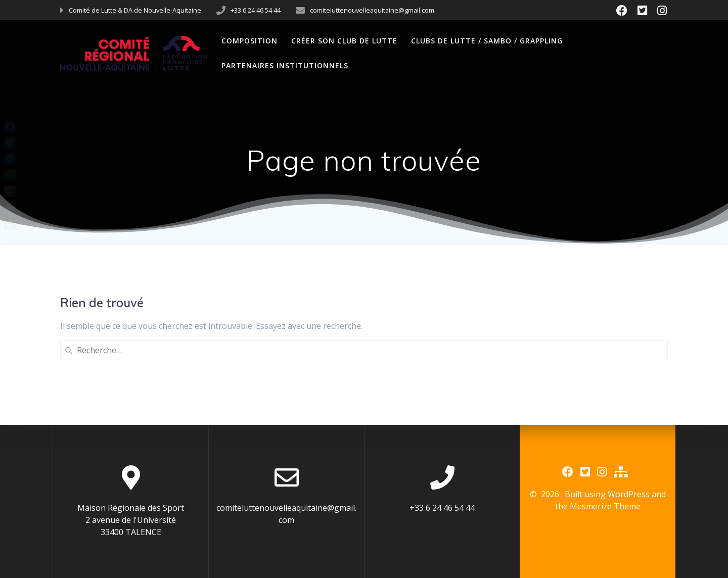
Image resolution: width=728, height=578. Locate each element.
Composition (249, 41)
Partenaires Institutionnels (285, 65)
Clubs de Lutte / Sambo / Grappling (487, 41)
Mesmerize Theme (605, 506)
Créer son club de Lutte (344, 41)
